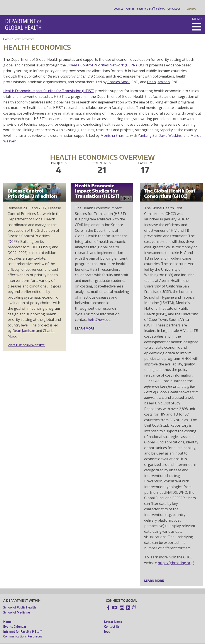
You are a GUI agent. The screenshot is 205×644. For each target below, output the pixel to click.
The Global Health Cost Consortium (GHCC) (170, 187)
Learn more (154, 575)
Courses (117, 5)
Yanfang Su (147, 129)
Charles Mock (119, 76)
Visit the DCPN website (26, 339)
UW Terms (79, 641)
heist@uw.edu (99, 313)
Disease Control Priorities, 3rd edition (32, 187)
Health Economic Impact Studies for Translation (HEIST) (49, 85)
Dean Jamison (158, 76)
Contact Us (173, 5)
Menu (197, 13)
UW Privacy (61, 641)
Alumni (129, 5)
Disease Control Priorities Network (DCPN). (102, 59)
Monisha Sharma (114, 129)
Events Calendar (15, 620)
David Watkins (170, 129)
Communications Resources (23, 630)
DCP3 (13, 235)
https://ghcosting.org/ (176, 557)
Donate (191, 5)
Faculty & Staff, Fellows (150, 5)
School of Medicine (17, 606)
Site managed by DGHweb (105, 641)
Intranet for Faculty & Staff (22, 625)
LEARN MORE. (85, 322)
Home (7, 33)
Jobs (107, 625)
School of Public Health (19, 601)
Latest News (113, 616)
